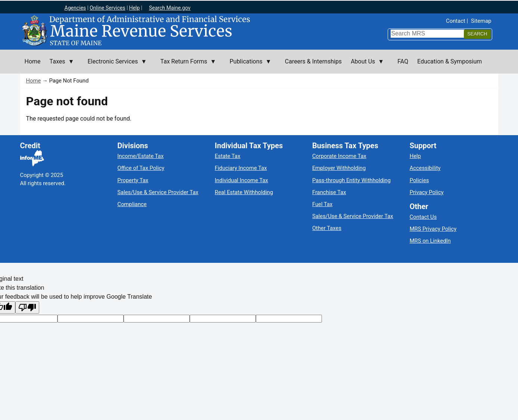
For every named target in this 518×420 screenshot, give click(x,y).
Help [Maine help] (134, 8)
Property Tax (133, 180)
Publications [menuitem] (248, 66)
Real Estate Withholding (244, 192)
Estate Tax (227, 156)
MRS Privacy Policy (433, 229)
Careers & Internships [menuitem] (313, 61)
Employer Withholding (339, 168)
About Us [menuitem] (365, 66)
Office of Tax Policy (141, 168)
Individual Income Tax (241, 180)
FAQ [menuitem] (403, 61)
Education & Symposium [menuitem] (449, 61)
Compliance (132, 204)
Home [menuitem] (33, 61)
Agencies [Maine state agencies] (75, 8)
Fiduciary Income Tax (241, 168)
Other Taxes (327, 228)
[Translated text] (223, 319)
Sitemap (481, 21)
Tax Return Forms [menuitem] (186, 66)
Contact (456, 21)
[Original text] (157, 319)
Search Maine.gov (170, 8)
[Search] (477, 34)
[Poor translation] (27, 307)
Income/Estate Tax (140, 156)
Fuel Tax (322, 204)
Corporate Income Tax (339, 156)
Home (34, 81)
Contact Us (423, 217)
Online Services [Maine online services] (108, 8)
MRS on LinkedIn (430, 241)
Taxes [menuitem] (60, 66)
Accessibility (425, 168)
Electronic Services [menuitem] (115, 66)
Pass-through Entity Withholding (351, 180)
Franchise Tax (329, 192)
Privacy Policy (427, 192)
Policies (419, 180)
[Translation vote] (289, 319)
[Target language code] (91, 319)
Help (415, 156)
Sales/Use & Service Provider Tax (158, 192)
